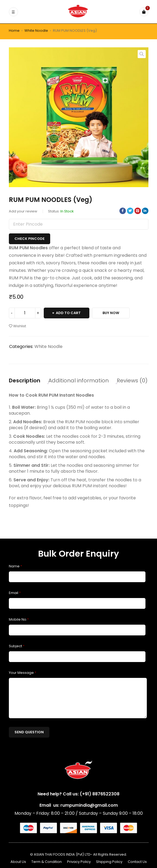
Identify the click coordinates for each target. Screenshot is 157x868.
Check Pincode (30, 239)
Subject (17, 646)
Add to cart (68, 313)
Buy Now (111, 313)
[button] (142, 54)
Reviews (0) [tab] (132, 380)
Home (14, 31)
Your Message (23, 673)
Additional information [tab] (78, 380)
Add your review (23, 211)
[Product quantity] (25, 313)
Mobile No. (19, 619)
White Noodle (36, 31)
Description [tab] (25, 380)
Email (15, 593)
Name (15, 566)
